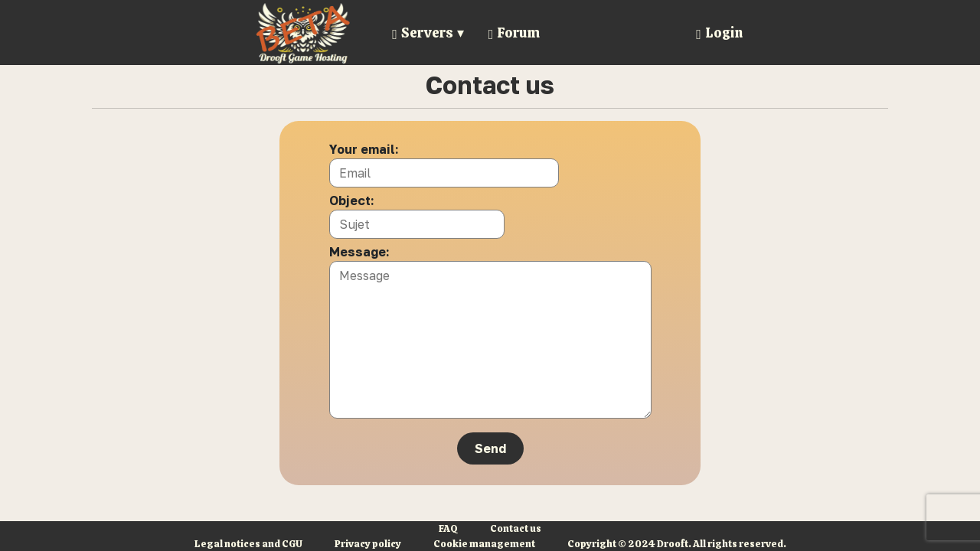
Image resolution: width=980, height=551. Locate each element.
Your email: (364, 149)
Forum (514, 33)
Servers (423, 33)
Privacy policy (368, 544)
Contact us (516, 528)
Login (719, 33)
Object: (352, 201)
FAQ (448, 528)
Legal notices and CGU (248, 544)
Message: (359, 252)
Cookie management (484, 544)
